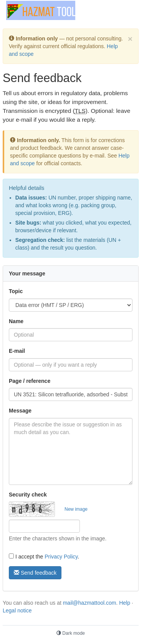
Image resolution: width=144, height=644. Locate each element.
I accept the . (44, 557)
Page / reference (30, 381)
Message (20, 411)
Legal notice (17, 610)
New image (76, 509)
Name (16, 321)
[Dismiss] (130, 39)
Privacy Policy (61, 557)
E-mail (17, 351)
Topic (16, 291)
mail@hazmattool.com (90, 603)
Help (125, 603)
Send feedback (35, 573)
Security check (28, 495)
